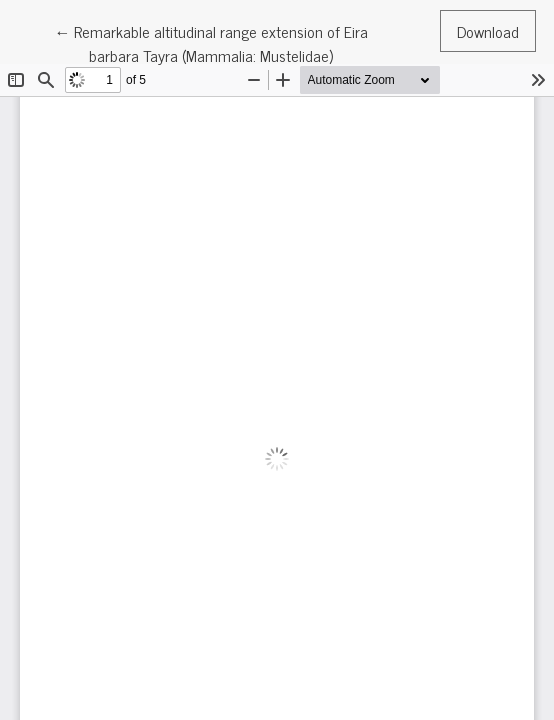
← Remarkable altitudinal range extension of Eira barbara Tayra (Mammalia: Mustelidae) (211, 42)
